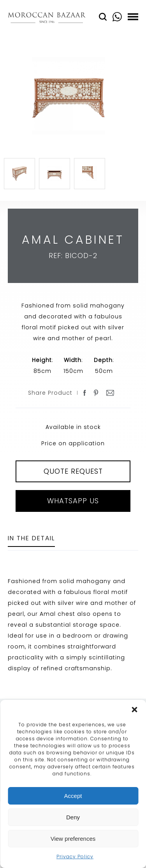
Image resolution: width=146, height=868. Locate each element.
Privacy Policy (75, 857)
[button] (134, 710)
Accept (73, 796)
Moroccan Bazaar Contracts (47, 19)
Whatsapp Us (73, 501)
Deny (73, 817)
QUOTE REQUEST (73, 471)
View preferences (73, 839)
